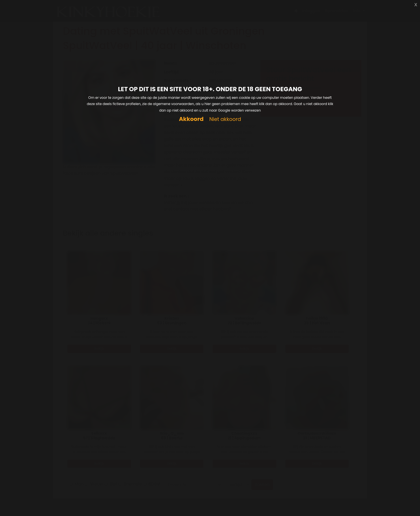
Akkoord (191, 119)
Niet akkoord (225, 119)
